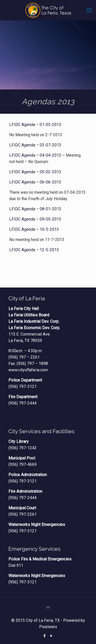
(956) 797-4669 (23, 464)
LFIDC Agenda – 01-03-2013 (35, 125)
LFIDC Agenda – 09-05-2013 (35, 219)
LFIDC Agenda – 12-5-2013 (34, 250)
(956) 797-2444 (23, 403)
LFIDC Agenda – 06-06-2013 (35, 182)
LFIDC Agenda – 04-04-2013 (35, 155)
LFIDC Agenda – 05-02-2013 (35, 172)
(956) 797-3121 (23, 387)
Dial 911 (16, 565)
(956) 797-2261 (23, 514)
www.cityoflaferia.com (28, 370)
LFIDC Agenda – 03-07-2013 (35, 145)
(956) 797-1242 (23, 448)
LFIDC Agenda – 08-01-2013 (35, 209)
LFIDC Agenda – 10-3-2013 (34, 229)
